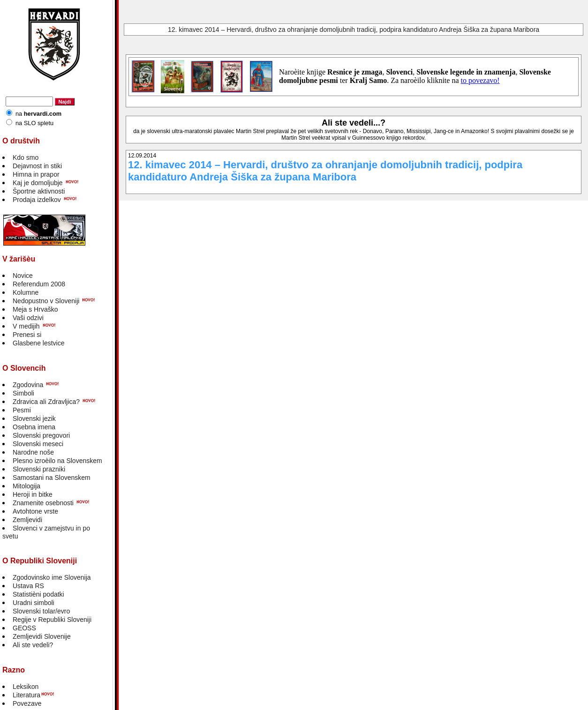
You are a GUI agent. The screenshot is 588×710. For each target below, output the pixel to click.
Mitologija (26, 486)
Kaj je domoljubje (38, 183)
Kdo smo (26, 157)
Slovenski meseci (38, 444)
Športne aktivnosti (39, 191)
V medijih (26, 326)
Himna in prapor (36, 174)
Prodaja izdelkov (37, 200)
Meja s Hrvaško (35, 309)
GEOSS (24, 628)
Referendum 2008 (39, 284)
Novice (23, 276)
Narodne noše (33, 452)
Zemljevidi (27, 520)
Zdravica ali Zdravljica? (46, 402)
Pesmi (22, 410)
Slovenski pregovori (41, 435)
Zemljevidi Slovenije (42, 636)
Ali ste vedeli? (33, 645)
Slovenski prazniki (39, 469)
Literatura (26, 695)
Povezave (27, 703)
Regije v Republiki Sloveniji (52, 620)
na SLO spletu (34, 123)
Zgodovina (28, 385)
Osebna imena (34, 427)
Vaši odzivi (28, 318)
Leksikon (26, 687)
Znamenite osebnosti (43, 503)
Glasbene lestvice (39, 343)
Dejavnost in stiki (37, 166)
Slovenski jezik (34, 419)
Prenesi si (27, 335)
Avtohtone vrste (35, 511)
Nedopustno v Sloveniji (46, 301)
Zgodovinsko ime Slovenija (52, 577)
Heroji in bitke (33, 494)
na (38, 114)
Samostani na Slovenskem (52, 478)
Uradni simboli (34, 603)
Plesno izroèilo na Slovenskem (57, 461)
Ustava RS (28, 586)
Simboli (23, 393)
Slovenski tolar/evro (41, 611)
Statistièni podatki (38, 594)
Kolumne (26, 292)
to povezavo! (480, 80)
